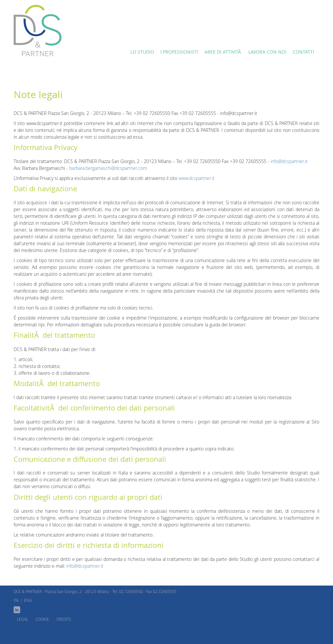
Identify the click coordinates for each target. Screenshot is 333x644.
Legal (23, 619)
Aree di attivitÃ (223, 52)
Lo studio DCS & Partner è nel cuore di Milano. (38, 31)
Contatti (303, 52)
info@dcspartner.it (289, 161)
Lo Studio (142, 52)
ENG (28, 600)
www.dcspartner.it (197, 178)
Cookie (42, 619)
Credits (64, 619)
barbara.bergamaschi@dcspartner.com (108, 168)
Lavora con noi (267, 52)
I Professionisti (179, 52)
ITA (16, 600)
